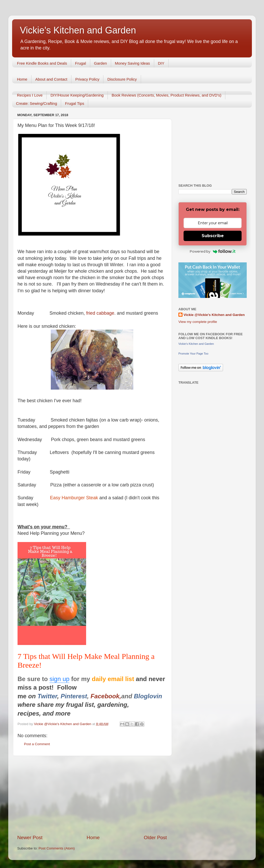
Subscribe (213, 236)
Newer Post (30, 837)
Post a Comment (37, 744)
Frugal (81, 63)
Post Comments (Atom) (57, 848)
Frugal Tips (75, 103)
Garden (101, 63)
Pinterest (74, 696)
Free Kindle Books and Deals (42, 63)
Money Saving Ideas (133, 63)
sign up (59, 679)
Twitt (44, 696)
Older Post (155, 837)
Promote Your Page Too (193, 354)
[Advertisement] (92, 795)
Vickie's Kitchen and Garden (78, 30)
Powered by (213, 251)
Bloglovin (149, 696)
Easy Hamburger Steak (74, 498)
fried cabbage (100, 313)
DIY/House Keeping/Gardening (77, 95)
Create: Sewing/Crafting (36, 103)
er (54, 696)
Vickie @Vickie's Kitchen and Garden (214, 315)
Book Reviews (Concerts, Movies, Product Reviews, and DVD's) (167, 95)
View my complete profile (198, 322)
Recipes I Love (30, 95)
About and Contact (51, 79)
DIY (161, 63)
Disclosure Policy (122, 79)
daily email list (114, 679)
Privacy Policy (87, 79)
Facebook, (106, 696)
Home (22, 79)
